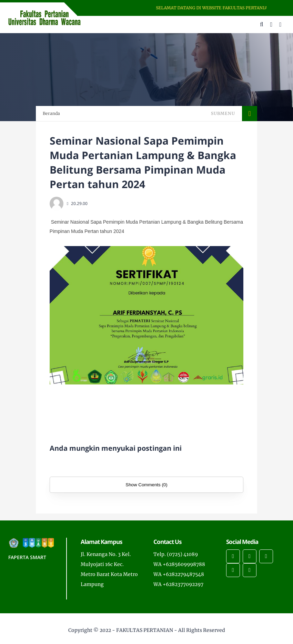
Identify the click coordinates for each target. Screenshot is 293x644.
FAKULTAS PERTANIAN (145, 630)
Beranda (51, 113)
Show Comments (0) (146, 485)
